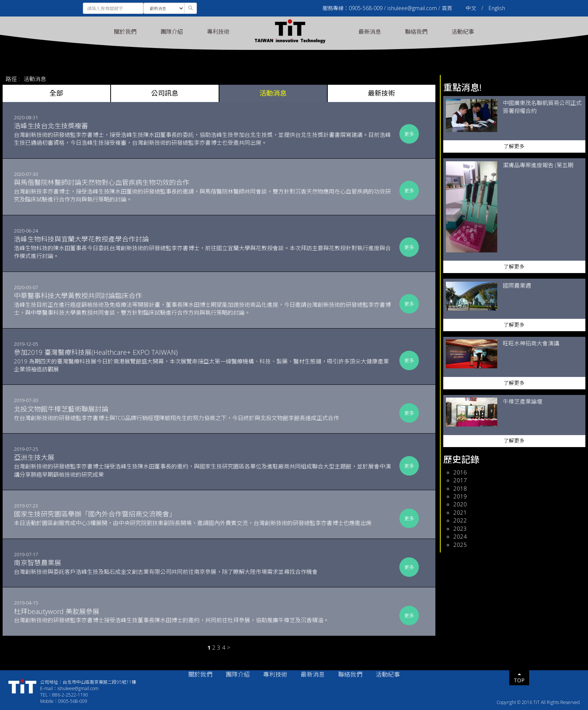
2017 (460, 480)
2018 (460, 488)
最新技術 (381, 93)
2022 (460, 520)
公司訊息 (165, 93)
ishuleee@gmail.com (412, 8)
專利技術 (218, 32)
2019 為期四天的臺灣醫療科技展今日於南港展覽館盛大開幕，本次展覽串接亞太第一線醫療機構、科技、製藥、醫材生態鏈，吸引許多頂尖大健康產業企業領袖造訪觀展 (204, 360)
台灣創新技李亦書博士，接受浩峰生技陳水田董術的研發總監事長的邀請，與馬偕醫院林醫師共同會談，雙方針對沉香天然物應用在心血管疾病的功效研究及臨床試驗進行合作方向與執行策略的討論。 (204, 190)
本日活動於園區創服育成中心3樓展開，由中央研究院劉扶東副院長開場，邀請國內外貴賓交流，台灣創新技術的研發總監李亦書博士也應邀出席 (204, 518)
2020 (460, 504)
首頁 (447, 8)
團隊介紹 (172, 32)
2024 (460, 536)
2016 (460, 472)
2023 (460, 528)
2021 (460, 512)
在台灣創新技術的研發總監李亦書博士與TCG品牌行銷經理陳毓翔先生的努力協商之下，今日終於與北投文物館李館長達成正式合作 (204, 413)
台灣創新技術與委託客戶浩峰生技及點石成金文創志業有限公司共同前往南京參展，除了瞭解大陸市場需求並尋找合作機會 (204, 567)
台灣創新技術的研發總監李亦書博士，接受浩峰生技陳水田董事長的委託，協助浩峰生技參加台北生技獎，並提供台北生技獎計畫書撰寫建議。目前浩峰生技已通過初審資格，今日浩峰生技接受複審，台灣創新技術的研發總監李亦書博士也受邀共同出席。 (204, 134)
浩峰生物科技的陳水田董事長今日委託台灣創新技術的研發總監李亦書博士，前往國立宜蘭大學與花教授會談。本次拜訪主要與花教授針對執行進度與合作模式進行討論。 (204, 247)
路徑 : (13, 79)
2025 (460, 545)
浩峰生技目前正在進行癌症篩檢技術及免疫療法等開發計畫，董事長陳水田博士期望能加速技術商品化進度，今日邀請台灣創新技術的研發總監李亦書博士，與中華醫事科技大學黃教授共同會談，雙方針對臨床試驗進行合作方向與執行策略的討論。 (204, 304)
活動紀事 (463, 32)
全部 (56, 93)
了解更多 (514, 146)
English (497, 8)
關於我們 (125, 32)
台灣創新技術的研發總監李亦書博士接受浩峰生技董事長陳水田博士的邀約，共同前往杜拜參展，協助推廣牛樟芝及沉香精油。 (204, 615)
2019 (460, 496)
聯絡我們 (416, 32)
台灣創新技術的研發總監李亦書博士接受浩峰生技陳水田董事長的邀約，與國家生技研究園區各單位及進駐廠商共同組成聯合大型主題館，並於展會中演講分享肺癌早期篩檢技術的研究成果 (204, 465)
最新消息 (370, 32)
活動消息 (35, 79)
